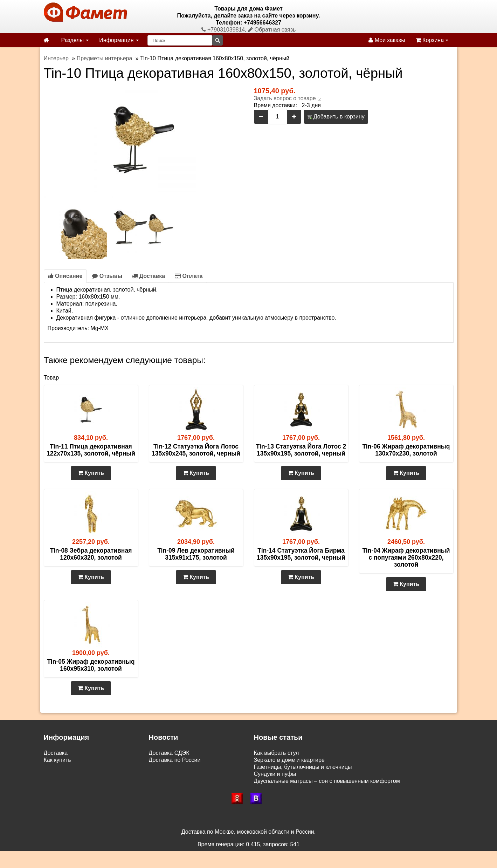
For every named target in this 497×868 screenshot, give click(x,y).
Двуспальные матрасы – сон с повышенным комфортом (327, 781)
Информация (119, 40)
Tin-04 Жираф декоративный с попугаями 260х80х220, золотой (406, 558)
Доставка (149, 276)
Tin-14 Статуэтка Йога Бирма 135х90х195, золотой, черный (301, 554)
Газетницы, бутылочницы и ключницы (303, 767)
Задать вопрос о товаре (285, 98)
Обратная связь (272, 30)
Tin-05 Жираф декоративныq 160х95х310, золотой (91, 665)
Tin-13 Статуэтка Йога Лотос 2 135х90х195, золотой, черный (301, 450)
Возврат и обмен (65, 774)
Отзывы (107, 276)
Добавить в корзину (336, 117)
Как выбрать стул (277, 753)
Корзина (432, 40)
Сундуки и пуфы (275, 774)
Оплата (189, 276)
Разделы (75, 40)
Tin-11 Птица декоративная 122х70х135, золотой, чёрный (91, 450)
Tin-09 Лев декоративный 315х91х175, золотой (196, 554)
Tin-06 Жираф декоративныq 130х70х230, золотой (406, 450)
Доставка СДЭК (169, 753)
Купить (91, 473)
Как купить (57, 760)
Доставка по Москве (175, 767)
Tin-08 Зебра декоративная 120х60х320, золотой (91, 554)
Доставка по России (175, 760)
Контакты (56, 788)
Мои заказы (387, 40)
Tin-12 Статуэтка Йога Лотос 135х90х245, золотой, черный (196, 450)
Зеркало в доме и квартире (289, 760)
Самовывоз (59, 767)
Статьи (53, 781)
